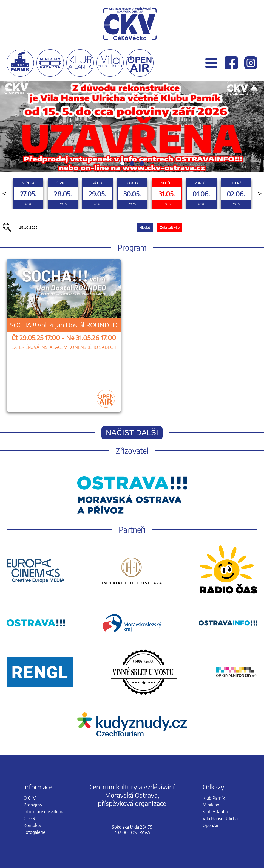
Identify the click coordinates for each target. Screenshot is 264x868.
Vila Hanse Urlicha (220, 818)
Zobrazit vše (170, 227)
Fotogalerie (34, 832)
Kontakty (32, 825)
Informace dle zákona (44, 812)
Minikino (211, 805)
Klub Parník (214, 798)
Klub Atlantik (215, 812)
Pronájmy (33, 805)
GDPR (29, 818)
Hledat (145, 227)
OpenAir (211, 825)
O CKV (30, 798)
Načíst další (132, 433)
